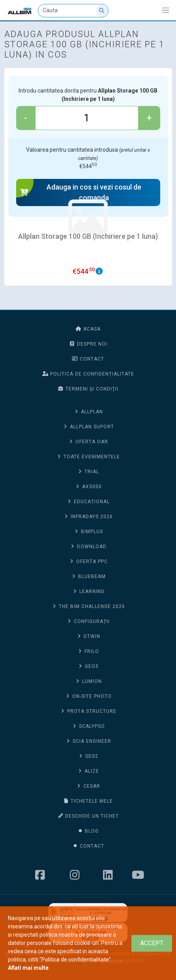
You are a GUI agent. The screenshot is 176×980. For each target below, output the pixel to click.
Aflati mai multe (28, 968)
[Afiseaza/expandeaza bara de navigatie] (166, 10)
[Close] (152, 943)
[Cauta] (73, 11)
